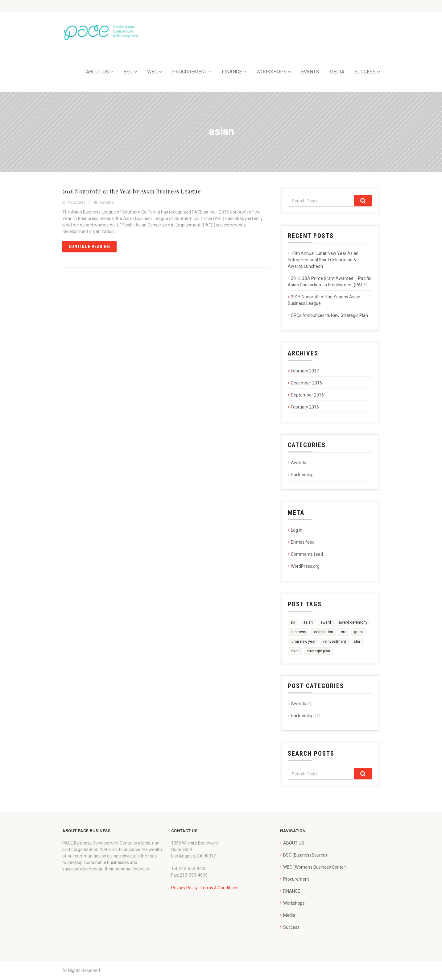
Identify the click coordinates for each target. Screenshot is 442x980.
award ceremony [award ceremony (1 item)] (353, 622)
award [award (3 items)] (326, 622)
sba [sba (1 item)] (357, 642)
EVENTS (310, 72)
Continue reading (90, 247)
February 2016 (305, 407)
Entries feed (303, 542)
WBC (152, 72)
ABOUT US (97, 72)
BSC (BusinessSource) (305, 855)
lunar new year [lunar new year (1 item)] (303, 642)
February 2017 (305, 371)
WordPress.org (305, 566)
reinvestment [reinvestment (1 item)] (335, 642)
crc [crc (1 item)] (344, 632)
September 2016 (307, 395)
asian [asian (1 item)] (308, 622)
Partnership (302, 475)
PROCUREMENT (190, 72)
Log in (297, 530)
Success (291, 927)
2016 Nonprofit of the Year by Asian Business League (132, 191)
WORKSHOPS (271, 72)
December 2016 (306, 383)
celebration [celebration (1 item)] (324, 632)
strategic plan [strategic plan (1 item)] (318, 651)
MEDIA (337, 72)
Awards (106, 203)
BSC (128, 72)
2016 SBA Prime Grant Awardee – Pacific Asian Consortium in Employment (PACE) (329, 282)
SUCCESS (365, 72)
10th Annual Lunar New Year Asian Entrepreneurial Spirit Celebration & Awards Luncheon (323, 260)
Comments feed (307, 554)
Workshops (294, 903)
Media (289, 915)
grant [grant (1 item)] (359, 632)
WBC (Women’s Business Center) (315, 867)
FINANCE (232, 72)
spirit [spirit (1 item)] (295, 651)
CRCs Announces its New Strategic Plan (329, 315)
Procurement (296, 879)
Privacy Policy (184, 888)
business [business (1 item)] (298, 632)
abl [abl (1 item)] (293, 622)
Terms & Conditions (219, 888)
